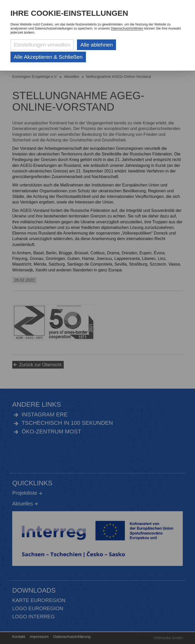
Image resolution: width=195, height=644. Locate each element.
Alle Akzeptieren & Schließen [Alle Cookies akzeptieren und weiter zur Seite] (48, 57)
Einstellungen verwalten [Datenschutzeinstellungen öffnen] (42, 45)
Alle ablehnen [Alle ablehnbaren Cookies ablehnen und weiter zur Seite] (96, 45)
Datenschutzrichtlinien (127, 28)
